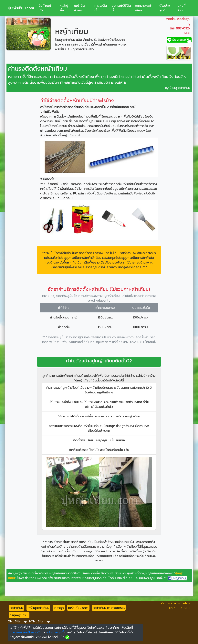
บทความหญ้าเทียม (144, 8)
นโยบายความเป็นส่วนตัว (25, 632)
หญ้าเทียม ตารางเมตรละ (109, 608)
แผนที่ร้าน (182, 8)
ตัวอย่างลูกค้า (165, 8)
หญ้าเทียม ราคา (78, 608)
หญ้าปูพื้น (64, 8)
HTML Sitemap (39, 621)
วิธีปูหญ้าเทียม (19, 615)
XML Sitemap (17, 621)
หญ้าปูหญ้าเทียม (38, 608)
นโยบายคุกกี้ (55, 632)
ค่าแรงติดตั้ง (101, 8)
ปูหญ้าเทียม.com (21, 8)
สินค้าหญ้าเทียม (46, 8)
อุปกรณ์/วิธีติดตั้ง (121, 8)
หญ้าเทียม (16, 608)
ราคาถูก (59, 608)
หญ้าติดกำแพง (79, 8)
